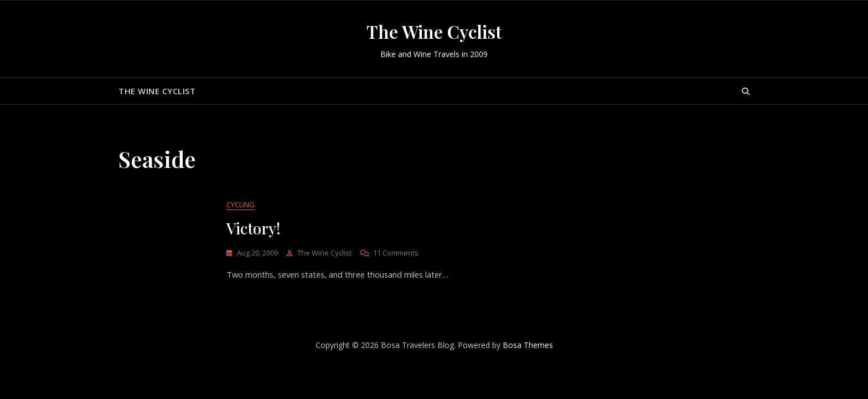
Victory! (254, 229)
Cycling (241, 205)
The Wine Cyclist (434, 31)
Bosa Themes (528, 346)
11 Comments (396, 254)
